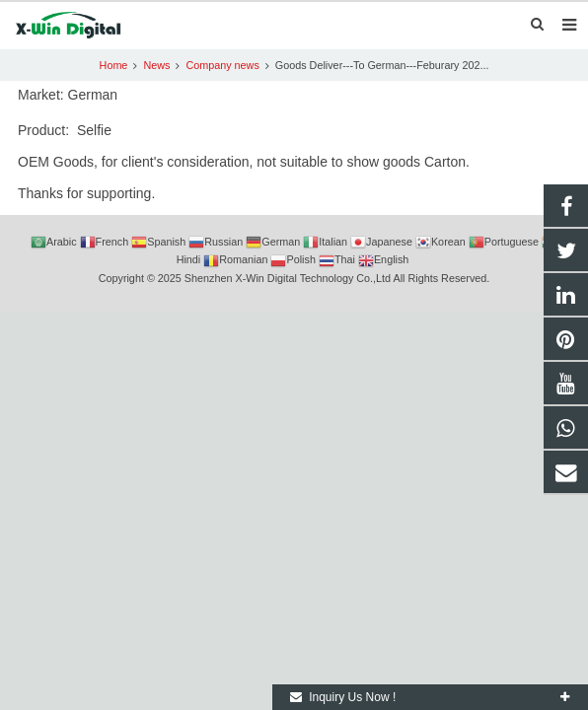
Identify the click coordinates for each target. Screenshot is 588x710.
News (156, 65)
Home (114, 65)
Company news (222, 65)
